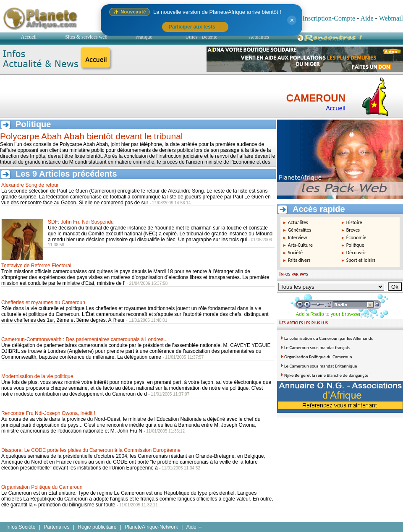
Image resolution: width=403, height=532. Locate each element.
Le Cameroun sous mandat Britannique (321, 366)
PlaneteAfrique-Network (151, 527)
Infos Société (21, 527)
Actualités (259, 37)
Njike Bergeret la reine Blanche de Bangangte (326, 375)
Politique (355, 245)
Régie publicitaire (97, 527)
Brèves (353, 230)
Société (295, 253)
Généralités (300, 230)
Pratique (144, 37)
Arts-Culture (300, 245)
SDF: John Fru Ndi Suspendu (81, 222)
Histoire (354, 222)
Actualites (298, 222)
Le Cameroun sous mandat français (317, 348)
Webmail (391, 18)
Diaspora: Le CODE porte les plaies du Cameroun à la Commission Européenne (91, 450)
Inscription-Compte (329, 18)
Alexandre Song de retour (30, 185)
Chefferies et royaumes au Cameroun (43, 303)
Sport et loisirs (361, 260)
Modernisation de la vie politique (37, 376)
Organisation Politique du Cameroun (42, 487)
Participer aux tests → (195, 27)
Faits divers (299, 260)
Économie (356, 237)
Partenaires (56, 527)
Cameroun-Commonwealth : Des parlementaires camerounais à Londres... (84, 339)
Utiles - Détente (201, 37)
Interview (298, 237)
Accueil (29, 37)
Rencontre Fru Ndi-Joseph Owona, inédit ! (48, 413)
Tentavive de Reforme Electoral (36, 266)
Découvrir (356, 253)
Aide (367, 18)
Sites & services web (86, 37)
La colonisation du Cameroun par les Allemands (328, 338)
